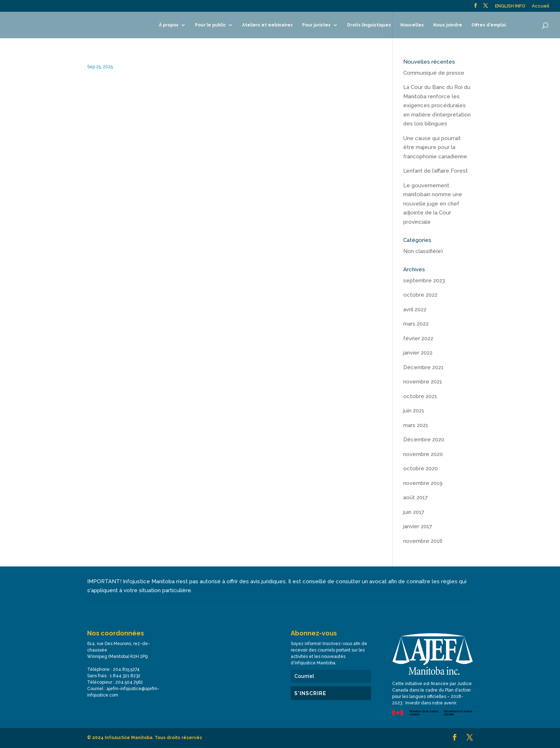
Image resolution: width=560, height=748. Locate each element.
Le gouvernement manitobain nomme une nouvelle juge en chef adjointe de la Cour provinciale (433, 204)
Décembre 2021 (423, 367)
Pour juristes (316, 25)
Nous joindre (448, 25)
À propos (169, 25)
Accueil (541, 6)
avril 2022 (415, 309)
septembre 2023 (424, 281)
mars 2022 (416, 324)
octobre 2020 (421, 469)
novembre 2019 (423, 483)
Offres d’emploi (489, 25)
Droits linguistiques (369, 25)
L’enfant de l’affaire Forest (436, 171)
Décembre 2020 (424, 440)
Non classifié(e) (423, 251)
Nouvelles (412, 25)
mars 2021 (416, 425)
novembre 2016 (423, 541)
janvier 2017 (418, 526)
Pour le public (210, 25)
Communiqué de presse (434, 73)
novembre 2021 (423, 382)
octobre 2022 (420, 295)
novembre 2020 (423, 454)
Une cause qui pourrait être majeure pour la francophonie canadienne (435, 147)
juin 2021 (414, 411)
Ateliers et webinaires (267, 25)
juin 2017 (414, 512)
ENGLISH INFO (510, 6)
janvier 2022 (418, 353)
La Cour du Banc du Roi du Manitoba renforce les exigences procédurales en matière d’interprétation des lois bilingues (437, 105)
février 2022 (418, 338)
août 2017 (416, 497)
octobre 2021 (420, 396)
